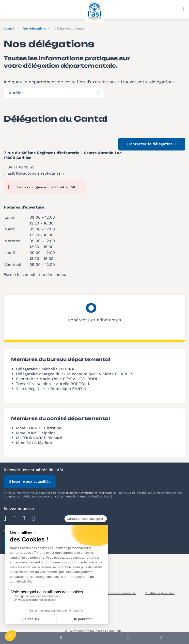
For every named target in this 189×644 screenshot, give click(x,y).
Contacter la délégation (152, 144)
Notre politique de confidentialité (112, 593)
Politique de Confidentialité (93, 496)
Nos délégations (34, 29)
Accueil (9, 29)
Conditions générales (160, 593)
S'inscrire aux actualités (30, 481)
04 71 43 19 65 (21, 167)
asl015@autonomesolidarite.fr (36, 173)
